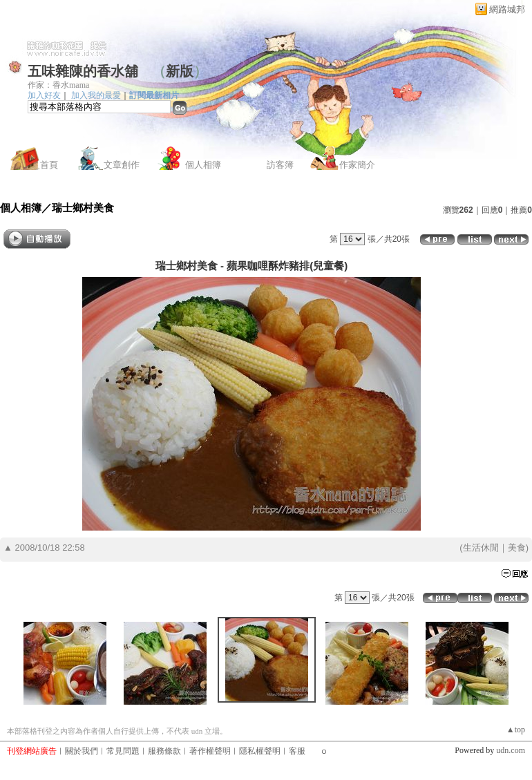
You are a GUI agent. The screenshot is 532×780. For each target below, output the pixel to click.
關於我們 (82, 751)
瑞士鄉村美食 (83, 208)
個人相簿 (203, 165)
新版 (180, 71)
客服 (297, 751)
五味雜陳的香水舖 (83, 71)
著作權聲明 (210, 751)
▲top (516, 730)
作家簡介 (357, 165)
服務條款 (164, 751)
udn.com (511, 750)
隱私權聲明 (260, 751)
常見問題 (123, 751)
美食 (517, 548)
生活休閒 (481, 548)
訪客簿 (280, 165)
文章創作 (122, 165)
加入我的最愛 (96, 95)
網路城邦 (507, 9)
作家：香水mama (58, 85)
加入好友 (44, 95)
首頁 (49, 165)
